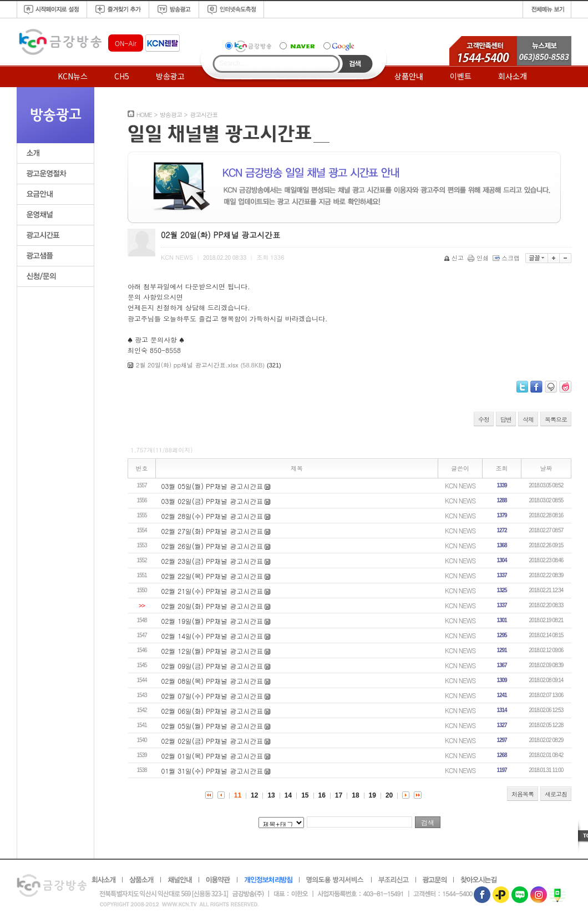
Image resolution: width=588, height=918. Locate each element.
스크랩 (507, 258)
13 (271, 795)
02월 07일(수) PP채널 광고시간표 (212, 696)
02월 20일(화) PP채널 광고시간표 (212, 606)
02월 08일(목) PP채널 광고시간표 (212, 681)
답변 (506, 419)
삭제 (528, 419)
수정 (484, 419)
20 (389, 795)
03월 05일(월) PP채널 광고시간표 (212, 486)
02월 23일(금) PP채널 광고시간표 (212, 561)
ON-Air (126, 43)
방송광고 (170, 76)
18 (355, 795)
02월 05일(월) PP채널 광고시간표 (212, 726)
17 (339, 795)
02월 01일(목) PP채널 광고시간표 (212, 756)
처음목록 (523, 794)
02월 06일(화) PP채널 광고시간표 (212, 711)
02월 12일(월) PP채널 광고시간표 (212, 651)
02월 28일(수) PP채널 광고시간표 (212, 516)
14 (288, 795)
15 (305, 795)
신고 (455, 258)
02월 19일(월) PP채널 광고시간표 (212, 621)
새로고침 (556, 794)
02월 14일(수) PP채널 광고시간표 (212, 636)
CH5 (122, 76)
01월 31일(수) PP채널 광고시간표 (212, 771)
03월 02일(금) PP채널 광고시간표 (212, 501)
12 (254, 795)
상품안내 (409, 76)
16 (322, 795)
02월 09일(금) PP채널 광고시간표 (212, 666)
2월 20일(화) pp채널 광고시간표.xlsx (187, 365)
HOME (144, 115)
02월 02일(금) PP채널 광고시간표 (212, 741)
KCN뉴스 (73, 76)
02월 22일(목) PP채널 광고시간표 (212, 576)
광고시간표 (204, 115)
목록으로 (556, 419)
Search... (232, 63)
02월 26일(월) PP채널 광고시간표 (212, 546)
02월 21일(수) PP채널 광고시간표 (212, 591)
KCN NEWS (460, 485)
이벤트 (461, 76)
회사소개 (513, 76)
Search (355, 64)
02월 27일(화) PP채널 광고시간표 (212, 531)
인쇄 (479, 258)
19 (372, 795)
